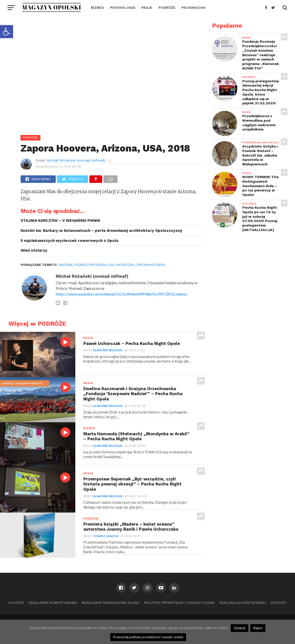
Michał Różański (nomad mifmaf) (76, 160)
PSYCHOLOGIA (123, 8)
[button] (7, 32)
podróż (81, 265)
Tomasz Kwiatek (105, 537)
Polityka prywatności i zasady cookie (179, 603)
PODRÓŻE (167, 8)
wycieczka (125, 265)
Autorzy (16, 603)
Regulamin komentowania (53, 603)
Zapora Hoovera (151, 265)
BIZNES (97, 8)
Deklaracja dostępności (243, 603)
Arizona (65, 265)
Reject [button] (258, 628)
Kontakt (279, 603)
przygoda (98, 265)
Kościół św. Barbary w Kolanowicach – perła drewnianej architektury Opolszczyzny (101, 231)
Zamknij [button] (240, 628)
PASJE (147, 8)
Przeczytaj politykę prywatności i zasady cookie (148, 637)
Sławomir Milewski (107, 351)
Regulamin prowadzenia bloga (110, 603)
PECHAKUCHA (193, 8)
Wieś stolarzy (34, 250)
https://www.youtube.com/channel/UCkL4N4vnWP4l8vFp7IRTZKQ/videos (121, 294)
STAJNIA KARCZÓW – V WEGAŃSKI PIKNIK (60, 221)
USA (111, 265)
